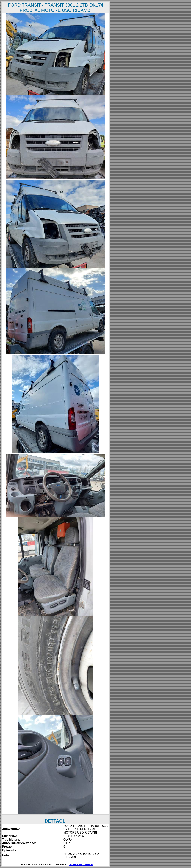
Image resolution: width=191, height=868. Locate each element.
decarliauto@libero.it (81, 864)
